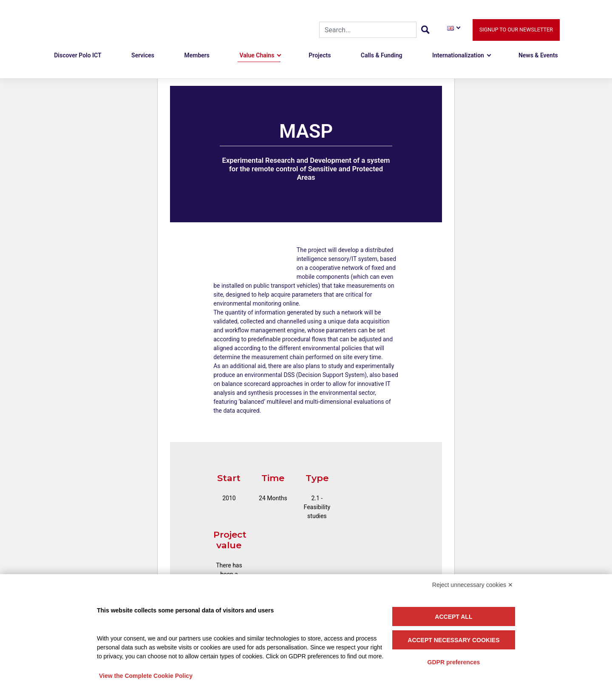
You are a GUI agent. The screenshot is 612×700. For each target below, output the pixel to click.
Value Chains (257, 56)
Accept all (453, 617)
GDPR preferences (454, 662)
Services (143, 56)
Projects (320, 56)
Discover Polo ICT (78, 56)
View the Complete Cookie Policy (146, 676)
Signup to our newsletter (516, 30)
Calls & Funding (382, 56)
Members (197, 56)
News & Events (538, 56)
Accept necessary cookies (453, 640)
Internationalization (458, 56)
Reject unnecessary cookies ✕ (473, 585)
